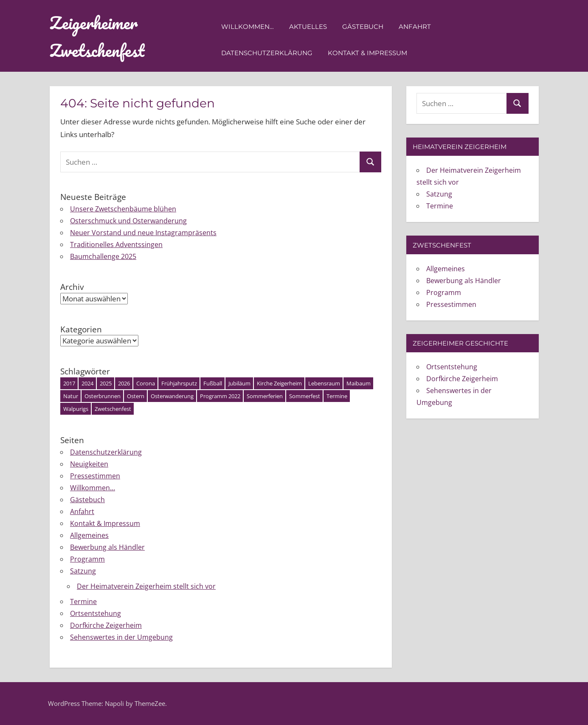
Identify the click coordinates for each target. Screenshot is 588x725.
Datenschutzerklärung (267, 53)
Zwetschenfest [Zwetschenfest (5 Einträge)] (113, 409)
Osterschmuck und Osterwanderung (128, 221)
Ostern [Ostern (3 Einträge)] (136, 396)
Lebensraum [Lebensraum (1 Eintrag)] (324, 383)
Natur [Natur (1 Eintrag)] (71, 396)
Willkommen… (248, 27)
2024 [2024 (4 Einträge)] (87, 383)
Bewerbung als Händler (107, 547)
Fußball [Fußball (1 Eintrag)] (213, 383)
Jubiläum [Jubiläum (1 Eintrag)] (239, 383)
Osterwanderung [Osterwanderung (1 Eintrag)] (172, 396)
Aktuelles (308, 27)
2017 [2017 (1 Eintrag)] (69, 383)
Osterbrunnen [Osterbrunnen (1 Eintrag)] (103, 396)
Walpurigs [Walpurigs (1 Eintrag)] (76, 409)
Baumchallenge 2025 (103, 256)
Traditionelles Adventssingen (116, 244)
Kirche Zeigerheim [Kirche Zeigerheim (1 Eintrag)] (279, 383)
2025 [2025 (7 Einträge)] (106, 383)
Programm (87, 559)
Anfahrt (415, 27)
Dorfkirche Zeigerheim (106, 625)
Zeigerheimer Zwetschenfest (97, 36)
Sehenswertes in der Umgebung (121, 637)
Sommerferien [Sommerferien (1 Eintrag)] (265, 396)
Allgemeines (89, 535)
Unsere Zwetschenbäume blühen (123, 209)
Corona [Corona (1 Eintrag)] (146, 383)
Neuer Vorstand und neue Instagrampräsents (143, 233)
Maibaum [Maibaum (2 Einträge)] (359, 383)
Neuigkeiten (89, 464)
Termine (83, 601)
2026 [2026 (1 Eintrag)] (124, 383)
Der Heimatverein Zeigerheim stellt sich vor (146, 586)
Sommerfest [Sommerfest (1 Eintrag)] (305, 396)
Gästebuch (363, 27)
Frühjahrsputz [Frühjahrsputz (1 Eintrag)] (179, 383)
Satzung (83, 571)
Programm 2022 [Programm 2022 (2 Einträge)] (220, 396)
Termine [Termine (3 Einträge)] (337, 396)
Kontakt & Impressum (367, 53)
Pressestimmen (95, 476)
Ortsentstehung (96, 613)
